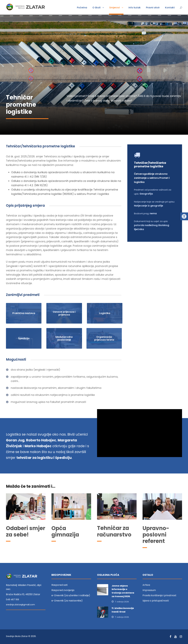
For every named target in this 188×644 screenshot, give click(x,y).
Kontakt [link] (170, 8)
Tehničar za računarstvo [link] (114, 531)
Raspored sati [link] (59, 585)
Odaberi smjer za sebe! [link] (26, 531)
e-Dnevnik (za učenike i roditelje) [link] (71, 595)
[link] (184, 216)
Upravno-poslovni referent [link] (156, 535)
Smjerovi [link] (114, 8)
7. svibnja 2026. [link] (122, 602)
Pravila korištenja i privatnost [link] (159, 595)
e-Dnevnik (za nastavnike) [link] (67, 601)
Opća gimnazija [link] (65, 531)
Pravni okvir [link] (153, 8)
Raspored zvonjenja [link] (63, 590)
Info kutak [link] (135, 8)
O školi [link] (96, 8)
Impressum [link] (149, 590)
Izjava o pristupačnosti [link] (156, 601)
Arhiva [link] (146, 585)
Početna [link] (82, 8)
